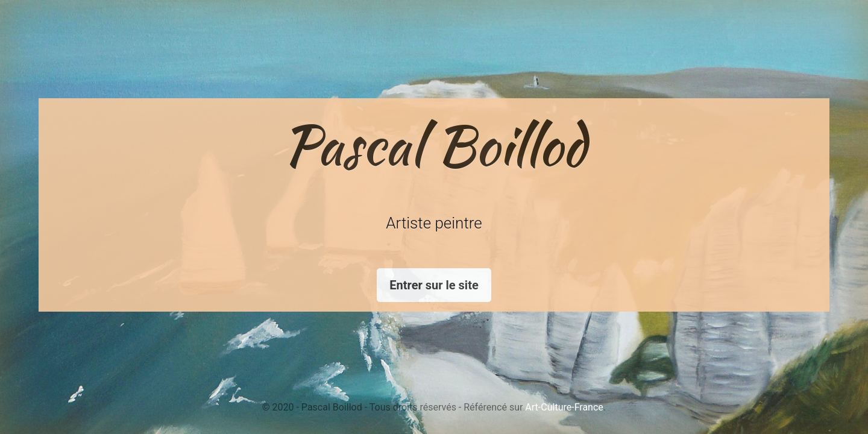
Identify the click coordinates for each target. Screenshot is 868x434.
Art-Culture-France (564, 407)
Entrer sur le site (434, 285)
